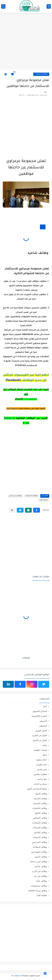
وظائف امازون (41, 857)
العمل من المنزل (40, 740)
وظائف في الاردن (15, 496)
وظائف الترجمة (40, 798)
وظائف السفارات (40, 823)
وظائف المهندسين (39, 852)
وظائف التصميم (40, 803)
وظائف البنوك (41, 794)
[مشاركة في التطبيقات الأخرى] (12, 510)
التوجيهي (43, 726)
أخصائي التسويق (40, 711)
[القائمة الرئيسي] (49, 6)
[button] (37, 510)
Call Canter (44, 500)
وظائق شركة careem (38, 891)
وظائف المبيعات (40, 837)
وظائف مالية (42, 881)
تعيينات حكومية (40, 750)
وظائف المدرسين (39, 842)
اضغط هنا (12, 409)
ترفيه (45, 745)
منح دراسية (42, 779)
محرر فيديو (42, 769)
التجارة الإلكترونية (39, 716)
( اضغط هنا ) (31, 399)
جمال (45, 755)
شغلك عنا (16, 976)
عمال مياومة (42, 760)
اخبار (45, 706)
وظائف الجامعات (40, 808)
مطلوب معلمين (40, 774)
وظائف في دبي (40, 876)
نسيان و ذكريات (40, 784)
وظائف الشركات (41, 74)
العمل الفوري (41, 730)
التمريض (43, 721)
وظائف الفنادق (40, 832)
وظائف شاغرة (41, 866)
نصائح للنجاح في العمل (37, 789)
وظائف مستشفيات (39, 886)
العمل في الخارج (40, 735)
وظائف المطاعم (40, 847)
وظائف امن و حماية (39, 861)
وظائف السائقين (40, 818)
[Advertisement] (26, 42)
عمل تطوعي (42, 764)
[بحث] (3, 6)
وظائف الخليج (41, 813)
